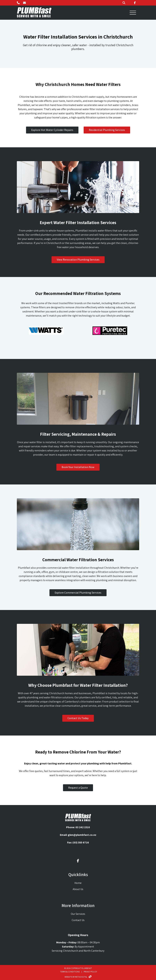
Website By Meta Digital (78, 977)
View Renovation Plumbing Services (78, 260)
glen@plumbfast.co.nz (82, 835)
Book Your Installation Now (78, 467)
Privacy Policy (90, 972)
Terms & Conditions (70, 972)
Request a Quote (78, 788)
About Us (78, 889)
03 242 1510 (83, 827)
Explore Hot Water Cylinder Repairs (52, 130)
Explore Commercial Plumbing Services (78, 593)
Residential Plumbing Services (107, 130)
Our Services (78, 914)
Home (78, 883)
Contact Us (78, 920)
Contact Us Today (78, 718)
